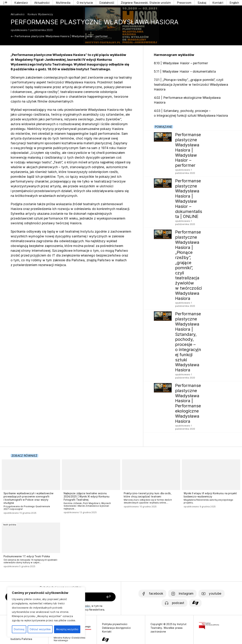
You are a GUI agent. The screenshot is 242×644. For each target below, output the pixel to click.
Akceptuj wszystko (67, 629)
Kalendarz (21, 3)
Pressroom (184, 3)
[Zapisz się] (94, 597)
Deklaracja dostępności (116, 628)
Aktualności (42, 3)
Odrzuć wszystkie (40, 629)
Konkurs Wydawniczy (40, 14)
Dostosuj (19, 629)
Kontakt (218, 3)
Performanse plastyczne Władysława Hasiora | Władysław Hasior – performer (61, 36)
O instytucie (85, 3)
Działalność (107, 3)
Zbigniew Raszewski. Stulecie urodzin (146, 3)
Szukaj (202, 3)
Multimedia (63, 3)
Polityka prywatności (115, 624)
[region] (46, 612)
